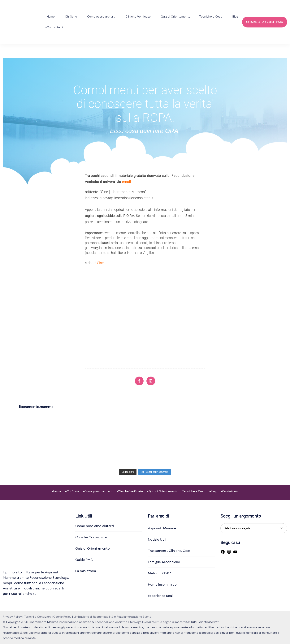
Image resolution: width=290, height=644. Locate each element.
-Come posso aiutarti (100, 17)
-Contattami (54, 27)
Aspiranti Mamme (162, 528)
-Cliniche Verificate (137, 17)
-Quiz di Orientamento (175, 17)
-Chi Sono (70, 17)
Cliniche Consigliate (91, 537)
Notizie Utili (157, 539)
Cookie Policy (62, 617)
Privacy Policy (12, 617)
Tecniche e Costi (211, 17)
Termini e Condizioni (38, 617)
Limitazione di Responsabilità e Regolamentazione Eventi (113, 617)
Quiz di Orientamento (93, 548)
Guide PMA (84, 560)
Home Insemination (163, 584)
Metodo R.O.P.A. (160, 573)
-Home (50, 17)
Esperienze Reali (161, 596)
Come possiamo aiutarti (95, 526)
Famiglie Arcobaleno (164, 562)
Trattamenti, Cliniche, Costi (170, 551)
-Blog (235, 17)
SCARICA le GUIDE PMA (265, 22)
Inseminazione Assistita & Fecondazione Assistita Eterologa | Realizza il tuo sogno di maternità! (124, 622)
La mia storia (86, 571)
